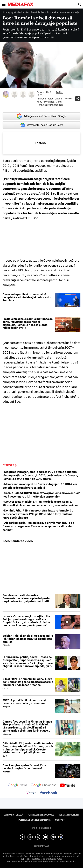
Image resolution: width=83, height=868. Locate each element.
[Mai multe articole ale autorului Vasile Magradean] (32, 94)
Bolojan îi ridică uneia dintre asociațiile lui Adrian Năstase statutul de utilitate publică (28, 639)
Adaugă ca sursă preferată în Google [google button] (42, 116)
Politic (21, 12)
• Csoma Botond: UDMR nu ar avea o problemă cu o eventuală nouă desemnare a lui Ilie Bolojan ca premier (41, 495)
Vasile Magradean (53, 105)
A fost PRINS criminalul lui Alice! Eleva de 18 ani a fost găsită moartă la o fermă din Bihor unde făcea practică (28, 682)
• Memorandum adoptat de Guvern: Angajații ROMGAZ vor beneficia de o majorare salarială (40, 486)
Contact (60, 820)
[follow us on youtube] (67, 786)
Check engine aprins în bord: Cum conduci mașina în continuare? (24, 767)
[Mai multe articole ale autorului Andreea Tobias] (6, 94)
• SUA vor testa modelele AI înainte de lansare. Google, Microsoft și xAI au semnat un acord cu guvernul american (40, 503)
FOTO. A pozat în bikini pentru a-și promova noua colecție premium (24, 702)
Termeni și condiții (69, 815)
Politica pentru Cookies (41, 815)
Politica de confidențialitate (34, 820)
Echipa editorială (13, 815)
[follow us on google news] (18, 786)
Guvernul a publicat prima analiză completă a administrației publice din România (27, 297)
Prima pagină (9, 12)
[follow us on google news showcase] (44, 786)
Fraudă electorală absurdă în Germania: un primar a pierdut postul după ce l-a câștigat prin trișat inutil (27, 598)
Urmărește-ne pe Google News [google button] (42, 125)
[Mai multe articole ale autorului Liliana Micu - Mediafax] (15, 94)
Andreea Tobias (45, 99)
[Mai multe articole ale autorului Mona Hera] (23, 94)
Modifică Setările (41, 828)
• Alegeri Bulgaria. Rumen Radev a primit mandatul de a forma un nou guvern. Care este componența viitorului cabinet (38, 526)
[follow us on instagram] (31, 793)
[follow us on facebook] (49, 793)
